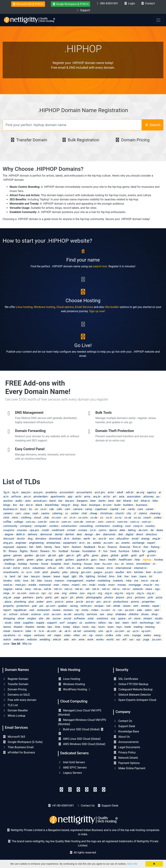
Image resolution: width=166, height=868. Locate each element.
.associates (133, 497)
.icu (116, 564)
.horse (44, 564)
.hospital (56, 564)
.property (8, 606)
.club (46, 518)
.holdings (10, 564)
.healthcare (125, 560)
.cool (127, 526)
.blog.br (66, 505)
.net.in (95, 589)
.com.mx (122, 522)
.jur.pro (109, 572)
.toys (119, 627)
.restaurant (43, 610)
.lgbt (74, 576)
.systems (90, 623)
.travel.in (17, 631)
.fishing (155, 547)
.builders (128, 505)
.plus (31, 602)
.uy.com (146, 631)
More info (132, 864)
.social (67, 618)
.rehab (116, 606)
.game (6, 555)
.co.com (83, 518)
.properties (148, 602)
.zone (6, 644)
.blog (75, 505)
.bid (136, 501)
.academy (51, 492)
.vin (84, 635)
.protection (23, 606)
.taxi (117, 623)
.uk (60, 631)
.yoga (146, 639)
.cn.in (72, 518)
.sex (102, 614)
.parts (39, 597)
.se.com (56, 614)
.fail (31, 547)
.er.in (81, 543)
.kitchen (138, 572)
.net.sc (126, 589)
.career (149, 509)
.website (32, 639)
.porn (49, 602)
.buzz (23, 509)
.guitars (69, 560)
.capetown (101, 509)
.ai (159, 492)
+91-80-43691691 (63, 806)
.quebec (62, 606)
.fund (113, 551)
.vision (99, 635)
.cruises (82, 530)
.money (121, 585)
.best (111, 501)
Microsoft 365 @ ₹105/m (28, 4)
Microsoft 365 (14, 737)
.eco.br (102, 539)
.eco (111, 539)
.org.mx (119, 593)
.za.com (156, 639)
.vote (118, 635)
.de (152, 530)
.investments (11, 572)
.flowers (45, 551)
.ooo (82, 593)
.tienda (40, 627)
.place (8, 602)
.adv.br (129, 492)
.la (6, 576)
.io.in (29, 572)
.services (91, 614)
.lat (19, 576)
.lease (56, 576)
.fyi (143, 551)
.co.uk (127, 518)
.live (126, 576)
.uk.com (51, 631)
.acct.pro (100, 492)
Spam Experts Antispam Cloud (135, 700)
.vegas (27, 635)
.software (79, 618)
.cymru (102, 530)
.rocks (85, 610)
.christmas (106, 513)
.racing (74, 606)
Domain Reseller (15, 710)
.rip (77, 610)
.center (74, 513)
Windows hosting (44, 307)
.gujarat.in (82, 560)
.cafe (59, 509)
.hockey (158, 560)
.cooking (117, 526)
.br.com (107, 505)
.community (10, 526)
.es (88, 543)
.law (26, 576)
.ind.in (26, 568)
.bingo (6, 505)
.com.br (42, 522)
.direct (139, 534)
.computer (40, 526)
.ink (78, 568)
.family (48, 547)
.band (52, 501)
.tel (158, 623)
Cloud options (65, 307)
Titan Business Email (18, 747)
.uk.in (67, 631)
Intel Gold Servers (71, 762)
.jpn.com (86, 572)
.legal (66, 576)
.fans (57, 547)
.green (30, 560)
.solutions (102, 618)
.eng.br (156, 539)
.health (112, 560)
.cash (35, 513)
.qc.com (50, 606)
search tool (100, 266)
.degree (9, 534)
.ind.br (16, 568)
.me (136, 581)
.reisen (126, 606)
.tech (134, 623)
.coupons (8, 530)
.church (119, 513)
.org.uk (7, 597)
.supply (40, 623)
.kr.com (158, 572)
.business (141, 505)
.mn (84, 585)
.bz (30, 509)
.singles (31, 618)
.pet (56, 597)
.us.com (119, 631)
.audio (19, 501)
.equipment (69, 543)
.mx (157, 585)
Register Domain (15, 679)
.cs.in (93, 530)
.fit (4, 551)
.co (101, 518)
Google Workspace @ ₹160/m (71, 4)
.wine (81, 639)
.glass (104, 555)
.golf (141, 555)
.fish (146, 547)
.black (39, 505)
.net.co (68, 589)
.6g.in (15, 492)
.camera (77, 509)
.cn (65, 518)
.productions (120, 602)
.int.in (109, 568)
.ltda (39, 581)
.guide (59, 560)
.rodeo (94, 610)
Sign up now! (97, 311)
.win (73, 639)
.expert (151, 543)
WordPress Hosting (75, 689)
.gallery (152, 551)
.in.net (6, 568)
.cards (131, 509)
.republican (20, 610)
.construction (69, 526)
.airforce (16, 497)
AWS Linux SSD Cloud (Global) (79, 739)
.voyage (136, 635)
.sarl (156, 610)
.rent (135, 606)
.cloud (37, 518)
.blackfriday (52, 505)
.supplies (28, 623)
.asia (121, 497)
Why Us (27, 644)
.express (21, 547)
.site (41, 618)
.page (17, 597)
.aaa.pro (26, 492)
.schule (24, 614)
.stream (147, 618)
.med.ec (8, 585)
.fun (105, 551)
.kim (129, 572)
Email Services (84, 307)
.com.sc (146, 522)
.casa (26, 513)
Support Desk (124, 726)
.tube (28, 631)
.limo (111, 576)
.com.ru (134, 522)
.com (100, 522)
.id (122, 564)
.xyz (138, 639)
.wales (147, 635)
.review (56, 610)
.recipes (99, 606)
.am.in (27, 497)
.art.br (106, 497)
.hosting (76, 564)
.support (52, 623)
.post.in (59, 602)
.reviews (68, 610)
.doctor (21, 539)
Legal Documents (127, 747)
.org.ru (140, 593)
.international (123, 568)
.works (100, 639)
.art (114, 497)
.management (75, 581)
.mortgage (134, 585)
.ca (36, 509)
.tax (110, 623)
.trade (127, 627)
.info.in (70, 568)
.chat (84, 513)
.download (55, 539)
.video (67, 635)
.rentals (145, 606)
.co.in (109, 518)
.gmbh (124, 555)
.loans (142, 576)
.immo (130, 564)
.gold (133, 555)
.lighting (90, 576)
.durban (76, 539)
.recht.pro (86, 606)
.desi (79, 534)
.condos (53, 526)
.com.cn (54, 522)
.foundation (89, 551)
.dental (58, 534)
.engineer (21, 543)
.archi (78, 497)
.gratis (20, 560)
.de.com (143, 530)
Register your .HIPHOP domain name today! (83, 63)
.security (79, 614)
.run (120, 610)
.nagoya (8, 589)
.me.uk (154, 581)
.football (63, 551)
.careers (8, 513)
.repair (155, 606)
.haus (102, 560)
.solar (90, 618)
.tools (85, 627)
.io (22, 572)
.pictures (140, 597)
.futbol (135, 551)
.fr (99, 551)
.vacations (9, 635)
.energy (145, 539)
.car (123, 509)
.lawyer (46, 576)
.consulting (86, 526)
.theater (18, 627)
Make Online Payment (129, 768)
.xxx (131, 639)
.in (154, 564)
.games (17, 555)
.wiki (66, 639)
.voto (126, 635)
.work (90, 639)
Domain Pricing (132, 140)
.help (137, 560)
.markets (118, 581)
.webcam (19, 639)
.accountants (84, 492)
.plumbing (20, 602)
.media (32, 585)
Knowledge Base (126, 731)
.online (73, 593)
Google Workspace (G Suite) (23, 742)
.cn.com (56, 518)
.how (97, 564)
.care (140, 509)
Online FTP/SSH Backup (131, 684)
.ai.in (6, 497)
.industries (38, 568)
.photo (79, 597)
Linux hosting (24, 307)
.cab (51, 509)
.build (117, 505)
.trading (138, 627)
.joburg (74, 572)
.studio (158, 618)
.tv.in (41, 631)
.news (149, 589)
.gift (78, 555)
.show (21, 618)
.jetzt (45, 572)
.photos (109, 597)
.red (108, 606)
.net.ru (116, 589)
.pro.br (79, 602)
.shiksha (133, 614)
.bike (155, 501)
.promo (135, 602)
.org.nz (130, 593)
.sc (4, 614)
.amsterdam (40, 497)
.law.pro (35, 576)
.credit (45, 530)
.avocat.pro (40, 501)
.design (89, 534)
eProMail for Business (19, 752)
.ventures (39, 635)
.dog (30, 539)
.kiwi (148, 572)
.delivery (32, 534)
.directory (151, 534)
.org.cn (91, 593)
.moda (101, 585)
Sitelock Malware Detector (132, 695)
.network (137, 589)
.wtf (124, 639)
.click (6, 518)
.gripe (39, 560)
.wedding (44, 639)
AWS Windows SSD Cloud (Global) (82, 744)
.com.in (110, 522)
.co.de (94, 518)
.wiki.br (57, 639)
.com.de (78, 522)
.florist (34, 551)
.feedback (89, 547)
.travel (6, 631)
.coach (147, 518)
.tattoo (102, 623)
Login (129, 3)
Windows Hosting (71, 684)
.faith (38, 547)
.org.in (108, 593)
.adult (120, 492)
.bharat (127, 501)
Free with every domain (19, 700)
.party (48, 597)
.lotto (17, 581)
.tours (101, 627)
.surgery (72, 623)
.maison (59, 581)
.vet (49, 635)
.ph (71, 597)
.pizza (159, 597)
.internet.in (140, 568)
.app (70, 497)
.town (110, 627)
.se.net (67, 614)
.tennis (7, 627)
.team (125, 623)
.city (128, 513)
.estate (97, 543)
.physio (120, 597)
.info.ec (51, 568)
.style (17, 623)
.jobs (64, 572)
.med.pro (20, 585)
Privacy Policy (124, 752)
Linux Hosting (69, 679)
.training (150, 627)
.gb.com (40, 555)
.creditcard (57, 530)
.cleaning (155, 513)
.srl (129, 618)
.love (25, 581)
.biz (21, 505)
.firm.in (136, 547)
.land (12, 576)
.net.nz (106, 589)
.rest (31, 610)
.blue (84, 505)
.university (89, 631)
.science (36, 614)
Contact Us (123, 721)
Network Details (126, 758)
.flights (23, 551)
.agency (151, 492)
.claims (142, 513)
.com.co (66, 522)
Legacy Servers (70, 773)
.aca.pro (38, 492)
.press (69, 602)
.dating (131, 530)
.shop (154, 614)
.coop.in (138, 526)
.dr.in (66, 539)
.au (158, 497)
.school (13, 614)
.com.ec (90, 522)
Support (83, 10)
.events (125, 543)
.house (88, 564)
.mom (111, 585)
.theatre (29, 627)
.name (18, 589)
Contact (148, 3)
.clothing (26, 518)
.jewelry (55, 572)
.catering (57, 513)
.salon (148, 610)
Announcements (126, 742)
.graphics (8, 560)
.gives (95, 555)
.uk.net (77, 631)
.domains (40, 539)
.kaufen (120, 572)
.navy (28, 589)
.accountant (66, 492)
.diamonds (109, 534)
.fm (54, 551)
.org (100, 593)
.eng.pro (8, 543)
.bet (118, 501)
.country (150, 526)
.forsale (75, 551)
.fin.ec (101, 547)
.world (110, 639)
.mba (128, 581)
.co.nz (118, 518)
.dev (98, 534)
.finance (112, 547)
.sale (139, 610)
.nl (13, 593)
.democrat (46, 534)
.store (137, 618)
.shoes (145, 614)
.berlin (102, 501)
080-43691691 (107, 3)
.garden (28, 555)
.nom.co (34, 593)
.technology (146, 623)
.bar (60, 501)
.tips (50, 627)
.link (119, 576)
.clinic (15, 518)
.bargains (82, 501)
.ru (114, 610)
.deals (159, 530)
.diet (120, 534)
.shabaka (120, 614)
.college (18, 522)
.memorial (45, 585)
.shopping (9, 618)
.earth (86, 539)
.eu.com (108, 543)
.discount (8, 539)
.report (7, 610)
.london (7, 581)
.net (87, 589)
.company (26, 526)
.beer (93, 501)
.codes (157, 518)
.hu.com (107, 564)
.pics (129, 597)
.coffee (7, 522)
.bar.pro (69, 501)
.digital (129, 534)
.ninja (6, 593)
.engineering (36, 543)
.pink (150, 597)
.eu (117, 543)
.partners (28, 597)
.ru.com (105, 610)
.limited (102, 576)
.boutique (94, 505)
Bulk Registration (80, 140)
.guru (93, 560)
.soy (113, 618)
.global (114, 555)
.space (121, 618)
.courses (22, 530)
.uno (100, 631)
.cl (135, 513)
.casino (45, 513)
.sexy (109, 614)
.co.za (137, 518)
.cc (66, 513)
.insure (100, 568)
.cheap (93, 513)
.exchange (138, 543)
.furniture (124, 551)
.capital (114, 509)
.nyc (43, 593)
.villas (76, 635)
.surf (62, 623)
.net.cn (57, 589)
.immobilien (143, 564)
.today (66, 627)
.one (56, 593)
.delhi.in (20, 534)
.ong (64, 593)
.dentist (69, 534)
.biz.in (29, 505)
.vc (19, 635)
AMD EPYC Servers (72, 768)
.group (49, 560)
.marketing (104, 581)
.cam (67, 509)
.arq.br (96, 497)
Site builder (112, 307)
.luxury (48, 581)
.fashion (76, 547)
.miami (75, 585)
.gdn (61, 555)
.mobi (92, 585)
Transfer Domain (29, 140)
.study (8, 623)
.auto (28, 501)
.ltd (32, 581)
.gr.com (151, 555)
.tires (57, 627)
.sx (80, 623)
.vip (90, 635)
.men (56, 585)
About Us (121, 737)
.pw (41, 606)
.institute (88, 568)
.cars (18, 513)
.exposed (8, 547)
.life (81, 576)
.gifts (86, 555)
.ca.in (43, 509)
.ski (48, 618)
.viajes (57, 635)
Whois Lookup (14, 716)
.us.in (135, 631)
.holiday (22, 564)
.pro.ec (90, 602)
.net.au (37, 589)
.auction (8, 501)
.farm (66, 547)
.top (93, 627)
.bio (15, 505)
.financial (124, 547)
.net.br (47, 589)
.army (87, 497)
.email (135, 539)
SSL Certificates (126, 679)
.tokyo (76, 627)
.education (122, 539)
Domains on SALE (16, 695)
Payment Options (126, 763)
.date (122, 530)
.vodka (109, 635)
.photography (94, 597)
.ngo (157, 589)
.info (61, 568)
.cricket (71, 530)
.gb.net (52, 555)
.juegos (98, 572)
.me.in (144, 581)
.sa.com (129, 610)
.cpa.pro (34, 530)
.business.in (10, 509)
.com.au (30, 522)
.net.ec (79, 589)
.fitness (12, 551)
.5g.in (6, 492)
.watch (7, 639)
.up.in (109, 631)
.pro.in (107, 602)
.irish (37, 572)
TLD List (10, 705)
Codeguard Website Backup (133, 689)
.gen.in (70, 555)
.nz (50, 593)
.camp (88, 509)
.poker (40, 602)
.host (66, 564)
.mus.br (148, 585)
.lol (150, 576)
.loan (134, 576)
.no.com (21, 593)
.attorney (148, 497)
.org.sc (150, 593)
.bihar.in (145, 501)
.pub (34, 606)
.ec (94, 539)
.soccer (56, 618)
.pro (98, 602)
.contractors (102, 526)
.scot (46, 614)
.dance (113, 530)
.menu (65, 585)
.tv (35, 631)
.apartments (57, 497)
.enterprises (53, 543)
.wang (157, 635)
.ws (118, 639)
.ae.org (140, 492)
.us (128, 631)
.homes (34, 564)
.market (90, 581)
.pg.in (64, 597)
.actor (111, 492)
